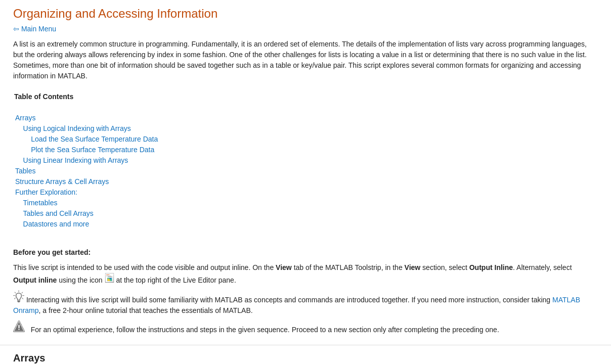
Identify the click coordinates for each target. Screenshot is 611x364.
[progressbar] (336, 207)
